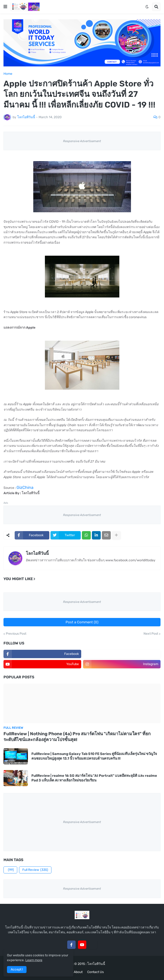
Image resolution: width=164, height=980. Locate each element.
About (78, 972)
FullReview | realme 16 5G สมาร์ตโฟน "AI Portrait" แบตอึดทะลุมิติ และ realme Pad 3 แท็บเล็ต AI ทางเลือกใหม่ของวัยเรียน (94, 778)
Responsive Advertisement (82, 141)
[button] (5, 7)
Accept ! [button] (17, 969)
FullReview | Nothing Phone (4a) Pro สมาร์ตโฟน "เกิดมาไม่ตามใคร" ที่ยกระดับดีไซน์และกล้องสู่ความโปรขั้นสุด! (77, 737)
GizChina (25, 487)
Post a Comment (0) (82, 622)
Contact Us (95, 972)
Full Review (35, 870)
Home (8, 74)
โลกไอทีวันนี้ (37, 553)
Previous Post (16, 634)
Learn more (34, 960)
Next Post (151, 634)
